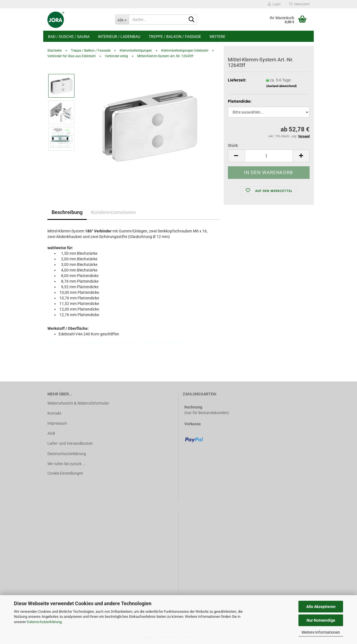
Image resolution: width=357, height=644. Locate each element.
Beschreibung (67, 212)
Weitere (217, 37)
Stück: (233, 145)
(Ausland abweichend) (281, 86)
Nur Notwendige (321, 620)
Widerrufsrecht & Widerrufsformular (78, 403)
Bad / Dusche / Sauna (69, 37)
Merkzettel (299, 4)
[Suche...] (122, 20)
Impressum (57, 423)
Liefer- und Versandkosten (70, 443)
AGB (51, 433)
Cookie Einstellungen (65, 473)
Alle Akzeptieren (321, 607)
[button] (236, 156)
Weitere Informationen (321, 632)
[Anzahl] (269, 156)
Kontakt (54, 413)
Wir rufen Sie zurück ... (67, 464)
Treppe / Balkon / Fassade (175, 37)
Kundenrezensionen (113, 212)
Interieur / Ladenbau (119, 37)
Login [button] (274, 4)
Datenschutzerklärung (44, 622)
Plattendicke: (240, 101)
